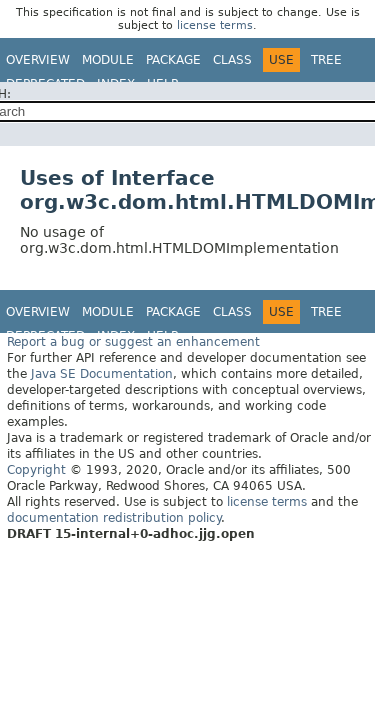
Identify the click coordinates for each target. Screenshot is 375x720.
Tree (326, 60)
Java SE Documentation (102, 374)
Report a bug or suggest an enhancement (133, 342)
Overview (38, 60)
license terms (215, 25)
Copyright (36, 470)
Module (108, 60)
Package (173, 60)
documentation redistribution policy (114, 518)
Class (232, 60)
